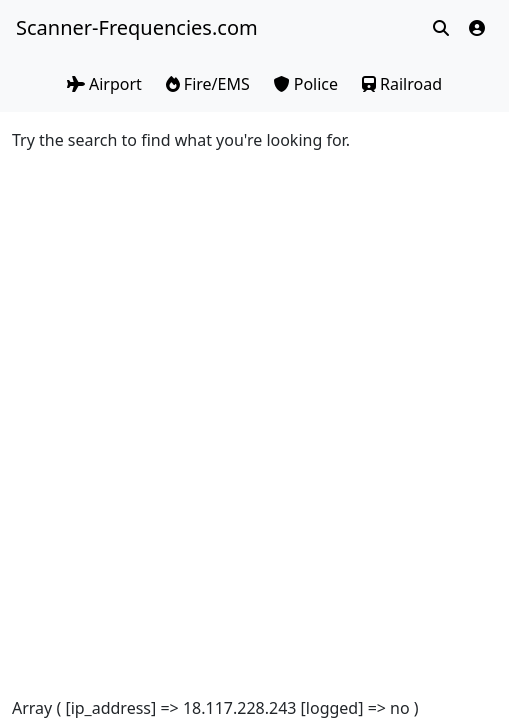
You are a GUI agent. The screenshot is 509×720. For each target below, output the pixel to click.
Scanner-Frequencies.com (135, 27)
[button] (477, 28)
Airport (104, 84)
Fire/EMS (208, 84)
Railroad (402, 84)
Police (306, 84)
